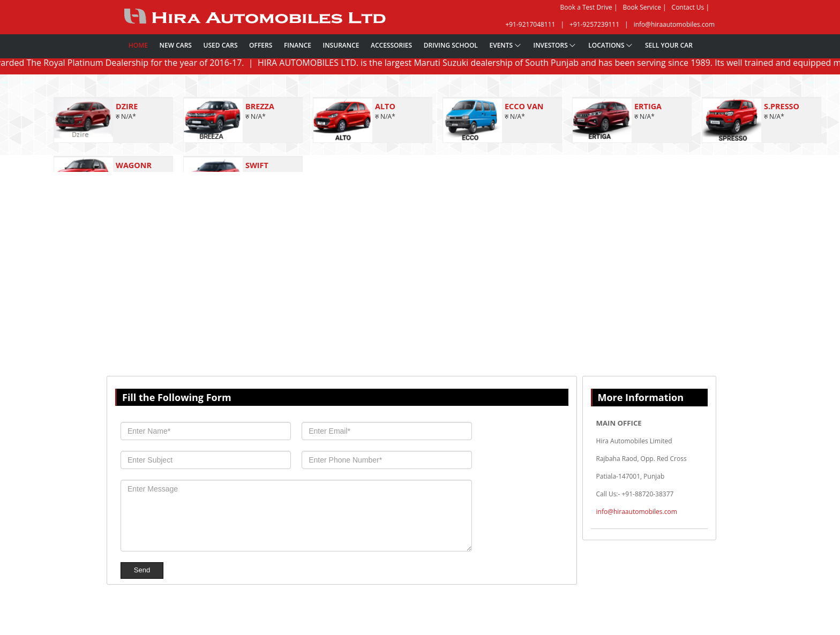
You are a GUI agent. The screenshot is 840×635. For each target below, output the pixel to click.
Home (138, 45)
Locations (611, 45)
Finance (298, 45)
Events (505, 45)
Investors (555, 45)
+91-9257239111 (594, 24)
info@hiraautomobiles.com (674, 24)
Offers (261, 45)
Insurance (341, 45)
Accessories (391, 45)
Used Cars (221, 45)
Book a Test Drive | (589, 7)
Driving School (451, 45)
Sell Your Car (669, 45)
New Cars (176, 45)
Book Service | (645, 7)
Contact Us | (691, 7)
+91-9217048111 (530, 24)
